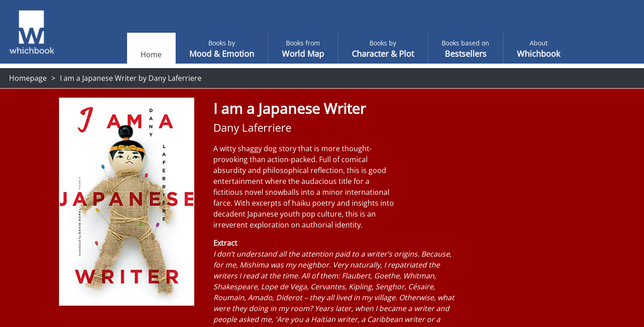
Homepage (28, 78)
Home (133, 54)
